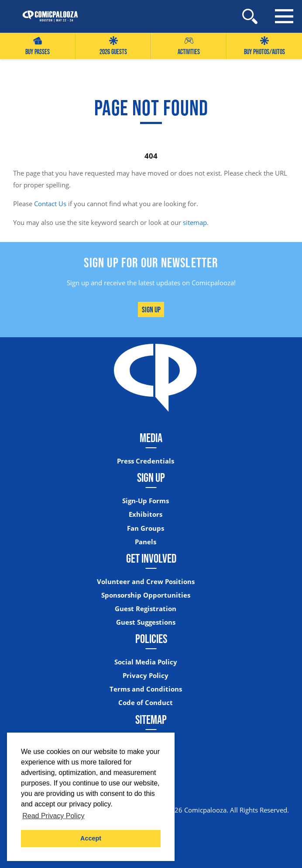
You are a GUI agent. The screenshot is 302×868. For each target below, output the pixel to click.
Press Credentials (146, 461)
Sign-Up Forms (146, 501)
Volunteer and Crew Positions (146, 582)
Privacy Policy (146, 676)
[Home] (46, 16)
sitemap (195, 222)
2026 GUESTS (113, 46)
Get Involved (151, 558)
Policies (151, 639)
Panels (146, 542)
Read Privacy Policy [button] (53, 816)
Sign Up (151, 310)
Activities (189, 46)
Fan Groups (146, 528)
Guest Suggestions (146, 622)
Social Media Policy (146, 662)
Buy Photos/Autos (264, 46)
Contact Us (50, 204)
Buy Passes (38, 46)
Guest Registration (146, 609)
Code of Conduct (146, 703)
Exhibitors (146, 514)
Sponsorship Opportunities (146, 595)
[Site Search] (250, 16)
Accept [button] (91, 838)
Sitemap (151, 719)
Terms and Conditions (146, 689)
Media (151, 438)
